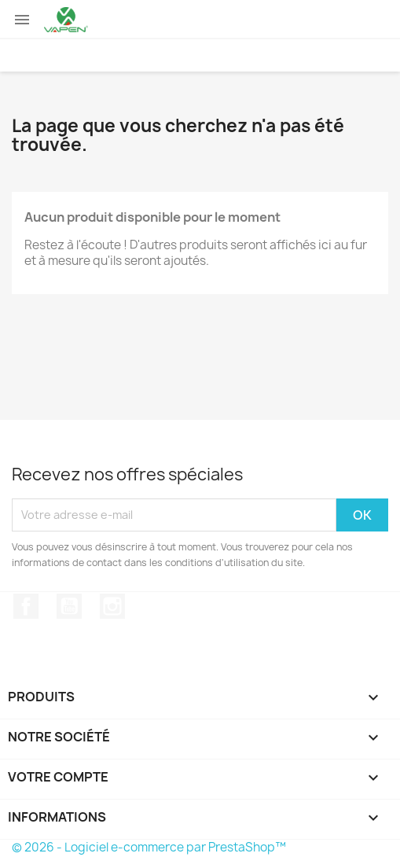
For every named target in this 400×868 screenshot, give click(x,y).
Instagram (112, 606)
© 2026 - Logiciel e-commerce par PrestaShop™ (149, 847)
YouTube (69, 606)
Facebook (26, 606)
